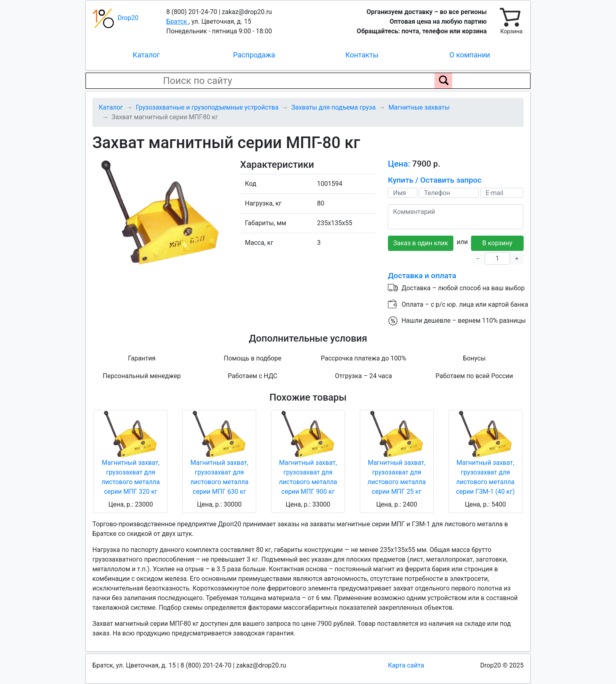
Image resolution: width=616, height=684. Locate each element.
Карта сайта (406, 665)
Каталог (146, 55)
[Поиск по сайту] (443, 81)
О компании (470, 55)
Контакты (362, 55)
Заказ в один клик (421, 243)
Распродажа (254, 55)
